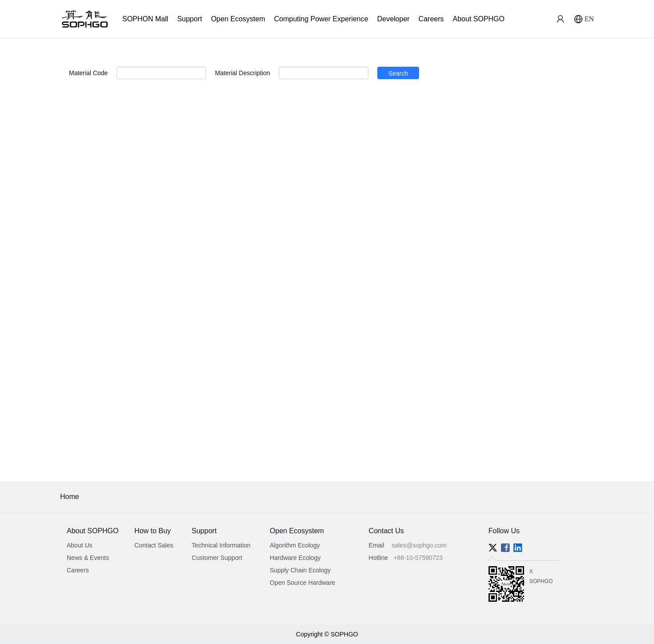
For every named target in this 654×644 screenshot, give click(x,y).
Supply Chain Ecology (300, 570)
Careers (431, 19)
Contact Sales (154, 545)
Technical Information (221, 545)
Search (398, 73)
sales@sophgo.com (419, 545)
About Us (80, 545)
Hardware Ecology (295, 558)
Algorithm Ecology (295, 545)
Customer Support (217, 558)
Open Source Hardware (302, 583)
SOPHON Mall (145, 19)
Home (70, 497)
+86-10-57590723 (418, 558)
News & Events (88, 558)
